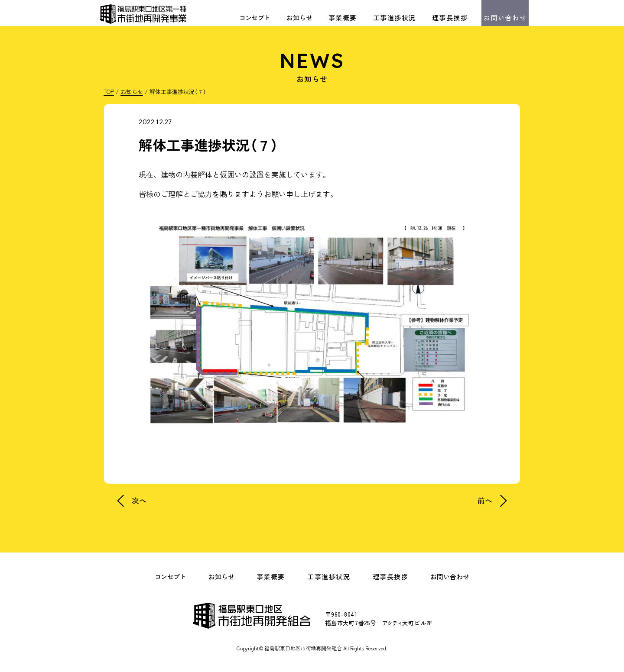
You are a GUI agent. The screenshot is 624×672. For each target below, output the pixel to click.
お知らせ (299, 18)
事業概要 (343, 18)
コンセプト (255, 18)
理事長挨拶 (450, 18)
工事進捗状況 (395, 18)
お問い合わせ (505, 18)
